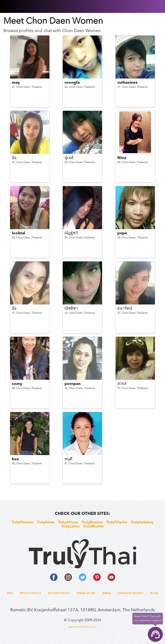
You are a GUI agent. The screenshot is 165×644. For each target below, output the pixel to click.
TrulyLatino (70, 527)
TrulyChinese (23, 522)
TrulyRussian (92, 522)
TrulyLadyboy (142, 522)
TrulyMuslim (93, 527)
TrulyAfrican (68, 522)
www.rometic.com (83, 627)
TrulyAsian (46, 522)
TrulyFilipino (117, 522)
